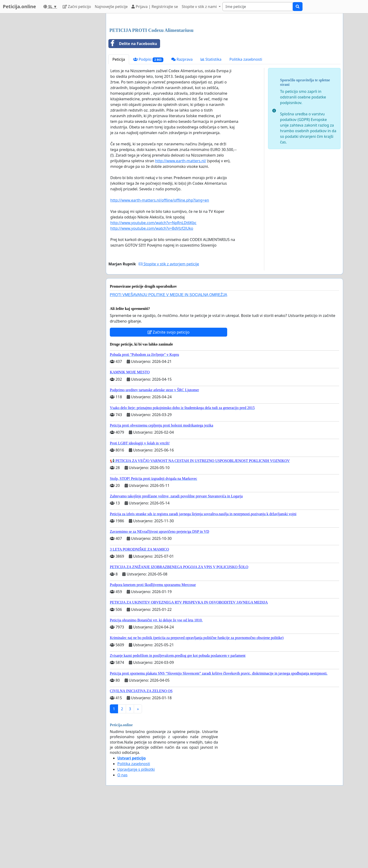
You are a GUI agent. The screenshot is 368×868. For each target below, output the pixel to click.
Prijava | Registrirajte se (155, 7)
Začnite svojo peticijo (169, 398)
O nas (122, 841)
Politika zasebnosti (246, 125)
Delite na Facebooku (133, 109)
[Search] (258, 7)
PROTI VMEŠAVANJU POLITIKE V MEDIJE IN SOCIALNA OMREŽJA (169, 360)
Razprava (182, 125)
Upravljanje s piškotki (136, 835)
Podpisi (148, 125)
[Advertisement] (224, 54)
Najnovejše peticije (111, 7)
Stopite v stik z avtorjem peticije (169, 330)
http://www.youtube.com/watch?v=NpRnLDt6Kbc (153, 288)
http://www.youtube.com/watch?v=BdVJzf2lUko (152, 294)
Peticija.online (19, 6)
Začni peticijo (77, 7)
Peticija (119, 125)
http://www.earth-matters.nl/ (181, 226)
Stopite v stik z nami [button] (200, 7)
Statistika (211, 125)
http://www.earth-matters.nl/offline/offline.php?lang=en (160, 266)
